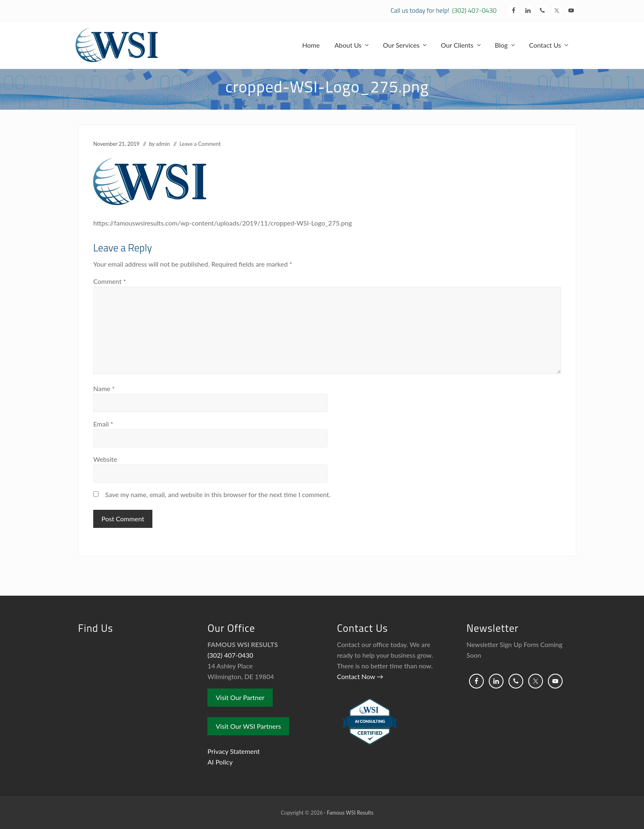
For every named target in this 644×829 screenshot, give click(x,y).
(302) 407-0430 (474, 10)
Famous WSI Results (350, 813)
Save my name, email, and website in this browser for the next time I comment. (218, 494)
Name (104, 388)
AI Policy (220, 762)
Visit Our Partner (240, 697)
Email (103, 424)
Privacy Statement (233, 751)
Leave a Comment (200, 144)
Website (105, 459)
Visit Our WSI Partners (248, 726)
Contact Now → (360, 676)
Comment (110, 281)
